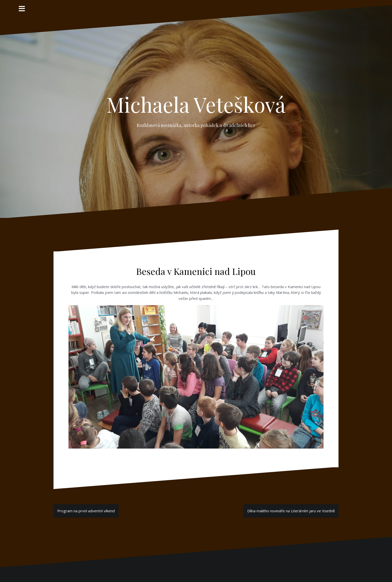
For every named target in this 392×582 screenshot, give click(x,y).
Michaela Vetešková (196, 104)
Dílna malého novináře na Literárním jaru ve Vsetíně (291, 511)
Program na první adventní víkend (86, 511)
